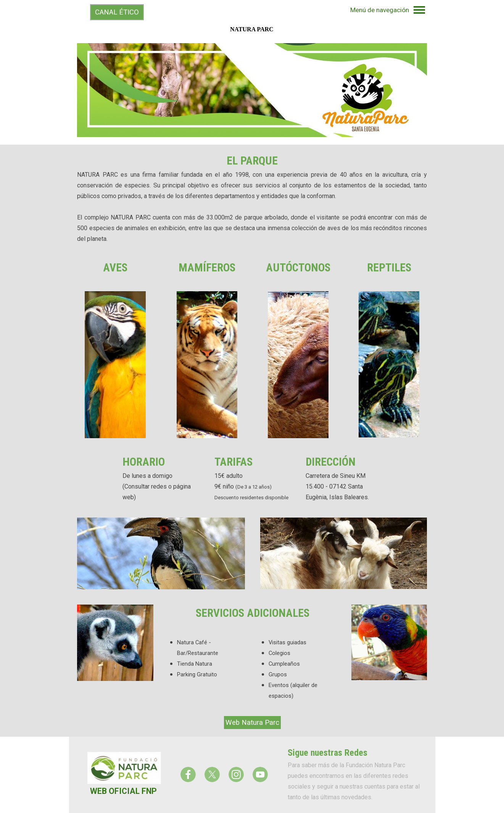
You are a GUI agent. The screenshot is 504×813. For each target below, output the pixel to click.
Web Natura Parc (252, 723)
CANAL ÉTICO (117, 12)
